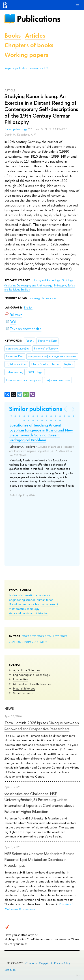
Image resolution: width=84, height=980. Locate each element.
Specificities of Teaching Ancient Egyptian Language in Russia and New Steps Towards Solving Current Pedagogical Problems (41, 433)
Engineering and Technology (32, 675)
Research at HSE (40, 68)
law (37, 604)
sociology (33, 609)
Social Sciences (23, 693)
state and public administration (29, 613)
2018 (35, 642)
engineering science (22, 600)
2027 (26, 636)
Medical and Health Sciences (32, 684)
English (28, 308)
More (44, 642)
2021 (12, 642)
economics (43, 595)
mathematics (17, 609)
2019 (28, 642)
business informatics (22, 595)
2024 (48, 636)
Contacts (31, 963)
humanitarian (45, 600)
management (49, 604)
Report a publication (16, 68)
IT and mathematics (22, 604)
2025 (41, 636)
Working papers (26, 55)
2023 (56, 636)
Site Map (10, 970)
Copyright (45, 963)
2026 (33, 636)
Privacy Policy (62, 963)
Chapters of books (29, 45)
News (9, 709)
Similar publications (36, 409)
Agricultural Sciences (27, 670)
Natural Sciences (24, 688)
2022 (64, 636)
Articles (35, 35)
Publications (39, 19)
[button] (11, 416)
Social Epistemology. (16, 129)
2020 (20, 642)
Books (13, 35)
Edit (78, 975)
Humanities (20, 679)
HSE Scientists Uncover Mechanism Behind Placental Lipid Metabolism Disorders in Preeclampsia (39, 860)
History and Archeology (47, 280)
